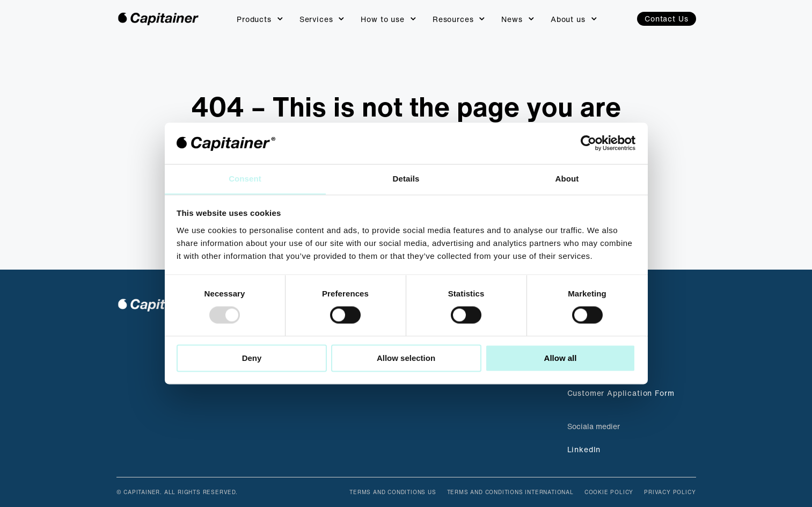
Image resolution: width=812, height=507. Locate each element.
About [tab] (567, 179)
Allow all (561, 358)
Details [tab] (406, 179)
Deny (252, 358)
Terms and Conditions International (510, 492)
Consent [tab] (245, 179)
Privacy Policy (670, 492)
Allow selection (406, 358)
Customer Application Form (621, 393)
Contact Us (666, 19)
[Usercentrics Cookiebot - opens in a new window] (588, 143)
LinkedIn (584, 449)
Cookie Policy (609, 492)
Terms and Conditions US (393, 492)
